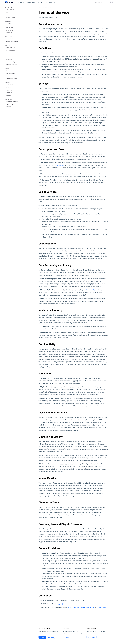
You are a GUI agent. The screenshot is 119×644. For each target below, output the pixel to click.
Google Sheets (10, 90)
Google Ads (9, 87)
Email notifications (10, 76)
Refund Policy (60, 165)
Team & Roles (9, 24)
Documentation (10, 10)
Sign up (42, 637)
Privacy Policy (91, 290)
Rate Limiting (9, 53)
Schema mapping (10, 62)
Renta (40, 8)
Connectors (50, 2)
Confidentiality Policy (87, 607)
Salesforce (9, 95)
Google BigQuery (10, 104)
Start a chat (66, 637)
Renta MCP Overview (11, 39)
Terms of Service (73, 607)
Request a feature (92, 637)
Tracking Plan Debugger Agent (14, 42)
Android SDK (9, 33)
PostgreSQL (9, 93)
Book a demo (51, 637)
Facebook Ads (9, 85)
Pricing (40, 2)
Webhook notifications (11, 79)
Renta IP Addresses (11, 17)
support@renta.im (63, 604)
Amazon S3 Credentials (12, 102)
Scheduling (9, 59)
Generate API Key (10, 50)
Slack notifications (10, 73)
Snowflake (8, 107)
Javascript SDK (10, 30)
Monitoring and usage (11, 65)
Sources (8, 12)
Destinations (9, 15)
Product (20, 2)
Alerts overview (10, 71)
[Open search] (104, 2)
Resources (31, 2)
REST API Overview (11, 48)
